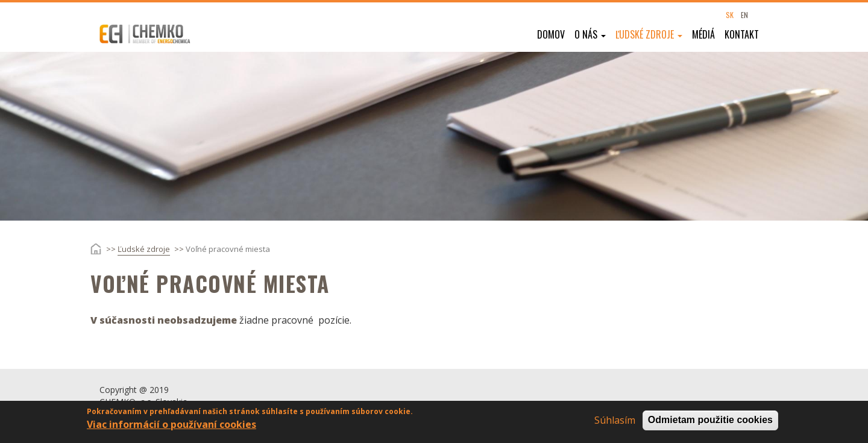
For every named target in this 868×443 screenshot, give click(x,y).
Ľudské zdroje (649, 34)
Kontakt (742, 34)
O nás (590, 34)
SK (730, 15)
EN (744, 15)
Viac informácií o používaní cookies (171, 426)
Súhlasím (615, 422)
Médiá (703, 34)
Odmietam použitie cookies (710, 422)
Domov (551, 34)
